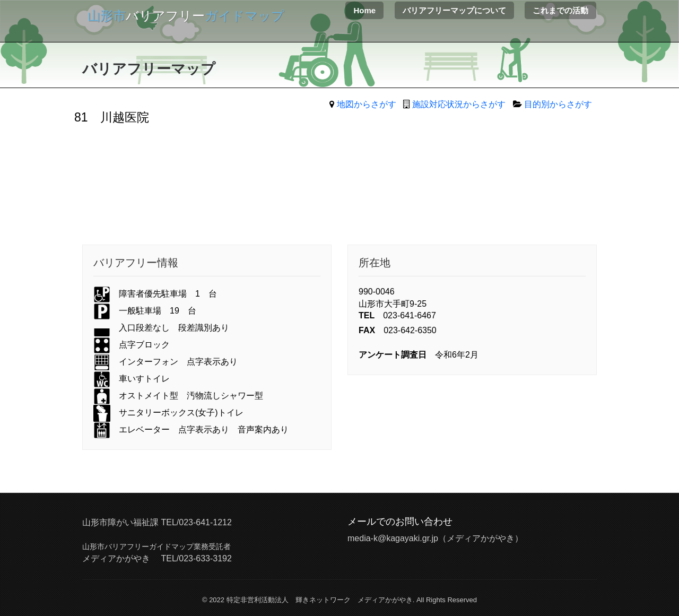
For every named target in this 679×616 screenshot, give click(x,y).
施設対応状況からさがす (459, 104)
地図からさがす (367, 104)
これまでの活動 (560, 10)
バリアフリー (186, 16)
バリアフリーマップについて (454, 10)
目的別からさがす (558, 104)
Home (364, 10)
